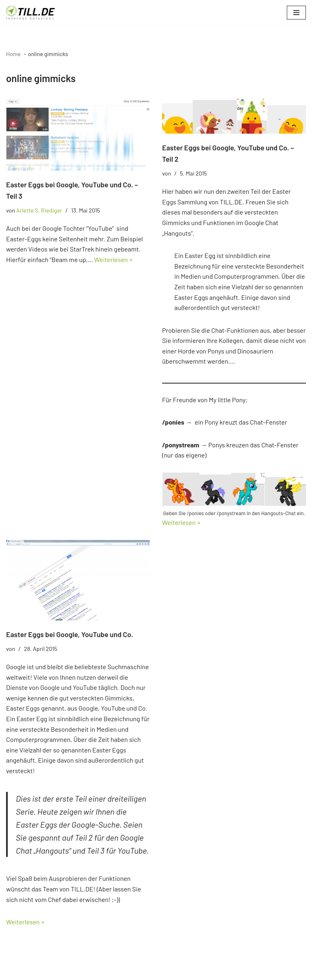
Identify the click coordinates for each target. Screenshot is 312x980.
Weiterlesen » (114, 259)
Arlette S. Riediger (39, 210)
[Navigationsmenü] (296, 13)
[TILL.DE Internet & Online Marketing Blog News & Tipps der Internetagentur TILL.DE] (30, 13)
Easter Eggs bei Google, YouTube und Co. (70, 634)
